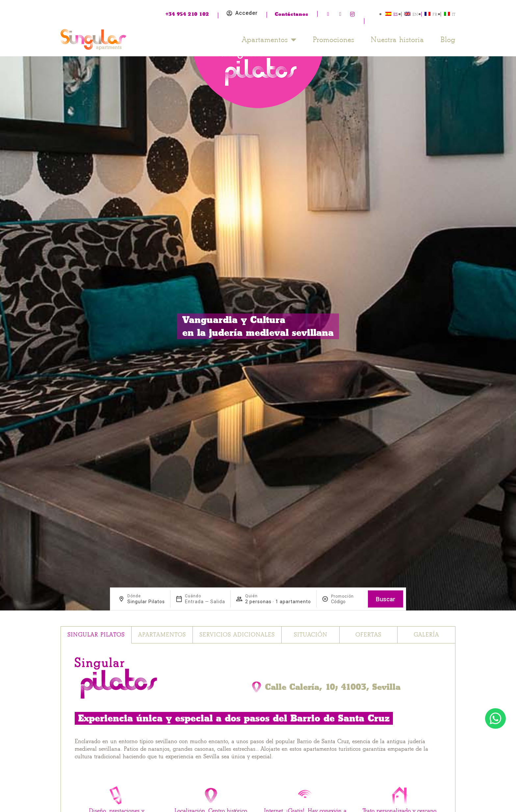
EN (415, 14)
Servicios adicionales (237, 635)
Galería (426, 635)
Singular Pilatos (96, 635)
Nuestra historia (397, 40)
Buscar (386, 599)
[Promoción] (347, 602)
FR (435, 14)
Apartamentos (269, 40)
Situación (311, 635)
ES (396, 14)
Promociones (333, 40)
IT (454, 14)
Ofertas (368, 635)
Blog (448, 40)
